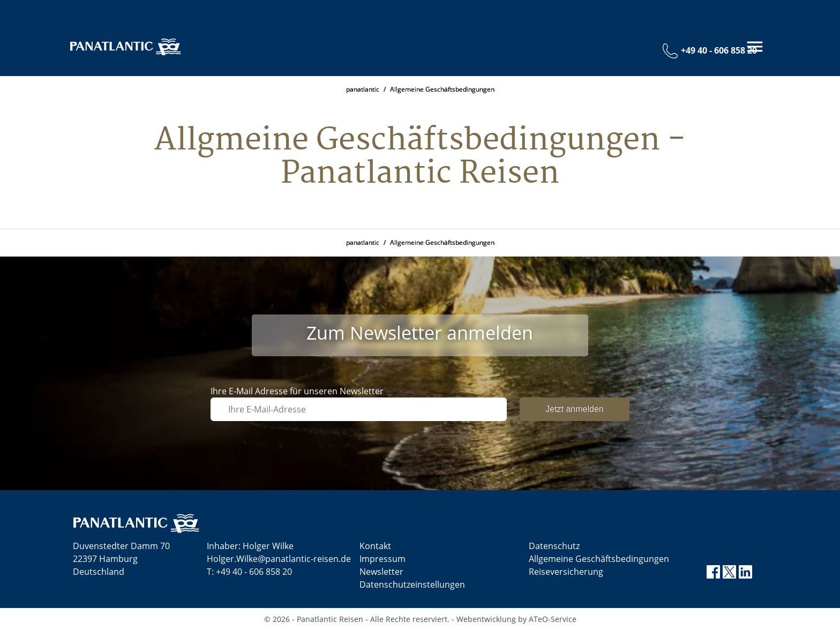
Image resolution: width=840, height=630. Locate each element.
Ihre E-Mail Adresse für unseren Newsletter (297, 391)
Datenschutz (554, 546)
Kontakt (375, 546)
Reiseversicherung (566, 572)
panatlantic (363, 89)
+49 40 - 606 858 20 (254, 572)
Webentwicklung (486, 619)
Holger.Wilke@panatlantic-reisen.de (279, 559)
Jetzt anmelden (575, 409)
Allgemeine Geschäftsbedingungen (442, 89)
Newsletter (381, 572)
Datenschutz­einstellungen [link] (412, 584)
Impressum (382, 559)
